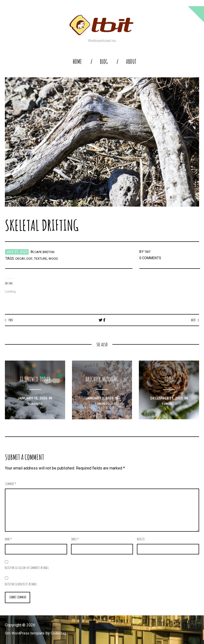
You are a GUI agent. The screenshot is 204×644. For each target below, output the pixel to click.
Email (75, 539)
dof (30, 258)
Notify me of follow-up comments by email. (27, 568)
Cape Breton (46, 252)
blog (104, 62)
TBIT (148, 252)
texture (42, 258)
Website (141, 539)
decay (21, 258)
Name (8, 539)
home (77, 62)
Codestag (62, 634)
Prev (11, 320)
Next (193, 320)
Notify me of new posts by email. (21, 584)
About (131, 62)
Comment (11, 484)
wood (56, 258)
